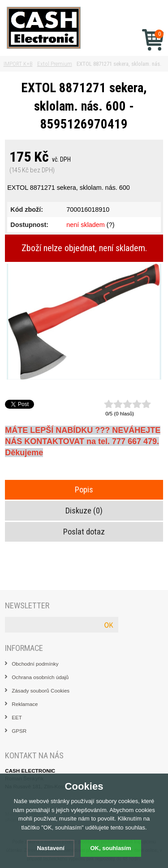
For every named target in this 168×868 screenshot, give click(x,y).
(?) (111, 225)
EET (17, 717)
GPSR (19, 731)
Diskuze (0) (84, 511)
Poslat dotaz (84, 532)
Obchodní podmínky (35, 664)
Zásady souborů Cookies (41, 691)
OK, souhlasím (111, 848)
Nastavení (50, 848)
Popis (84, 490)
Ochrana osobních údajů (40, 677)
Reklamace (25, 704)
